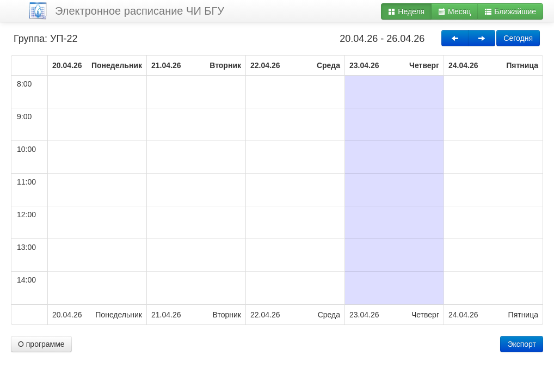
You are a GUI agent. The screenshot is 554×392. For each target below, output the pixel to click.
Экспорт (522, 344)
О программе (41, 344)
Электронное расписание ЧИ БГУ (140, 11)
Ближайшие (510, 11)
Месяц (454, 11)
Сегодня (518, 38)
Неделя (406, 11)
